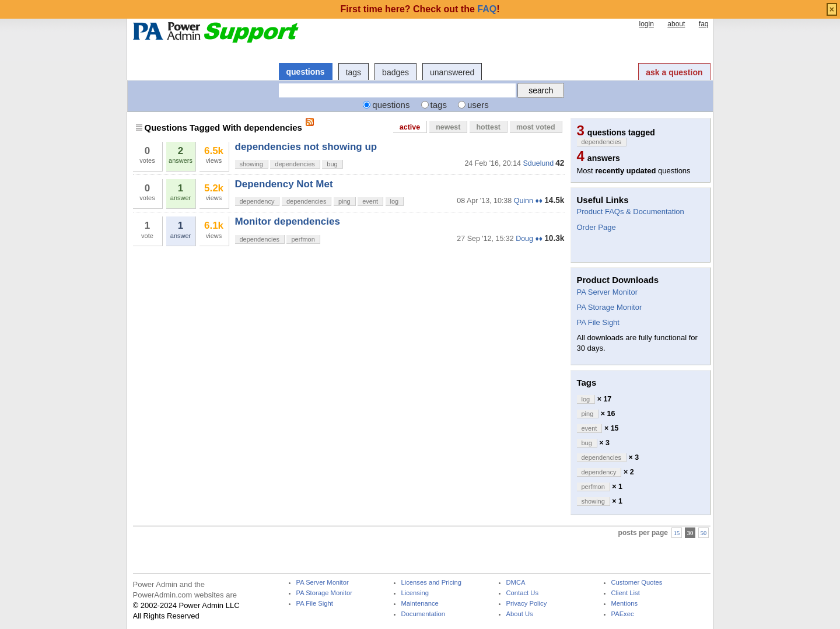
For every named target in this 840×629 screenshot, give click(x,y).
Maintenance (420, 604)
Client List (626, 593)
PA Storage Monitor (610, 307)
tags (353, 72)
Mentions (625, 604)
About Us (520, 614)
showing (251, 164)
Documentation (423, 614)
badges (395, 72)
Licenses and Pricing (432, 583)
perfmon (303, 239)
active (410, 127)
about (676, 24)
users (478, 105)
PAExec (623, 614)
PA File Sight (598, 322)
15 (677, 533)
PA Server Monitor (608, 292)
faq (704, 24)
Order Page (596, 227)
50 (704, 533)
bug (332, 164)
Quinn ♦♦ (528, 201)
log (395, 201)
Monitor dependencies (288, 221)
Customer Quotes (637, 583)
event (370, 201)
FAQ (487, 9)
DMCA (516, 583)
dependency (257, 201)
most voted (536, 127)
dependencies (295, 164)
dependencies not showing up (306, 147)
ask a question (674, 72)
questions (306, 72)
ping (344, 201)
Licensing (415, 593)
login (646, 24)
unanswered (452, 72)
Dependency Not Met (284, 184)
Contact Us (523, 593)
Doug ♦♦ (529, 239)
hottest (488, 127)
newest (448, 127)
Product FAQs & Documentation (631, 212)
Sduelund (539, 163)
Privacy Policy (527, 604)
